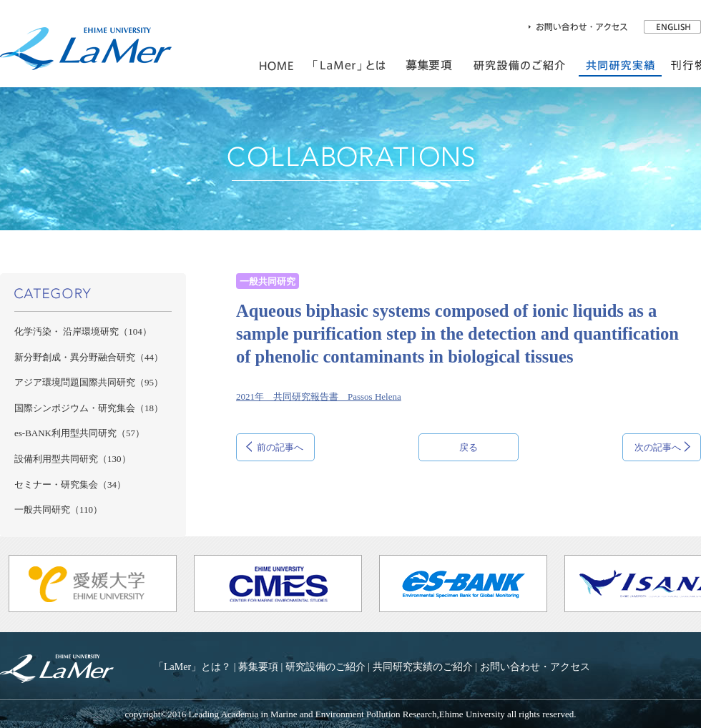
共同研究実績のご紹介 (423, 666)
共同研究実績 (620, 66)
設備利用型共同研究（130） (73, 459)
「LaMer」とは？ (192, 666)
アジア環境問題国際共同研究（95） (89, 382)
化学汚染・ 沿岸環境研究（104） (83, 331)
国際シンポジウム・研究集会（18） (89, 408)
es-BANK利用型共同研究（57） (79, 433)
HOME (276, 66)
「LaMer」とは (349, 66)
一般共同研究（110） (58, 510)
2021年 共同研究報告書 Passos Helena (319, 397)
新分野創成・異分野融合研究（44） (89, 357)
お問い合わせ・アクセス (535, 666)
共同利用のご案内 (430, 66)
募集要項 (258, 666)
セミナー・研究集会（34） (70, 484)
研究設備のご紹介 (519, 66)
